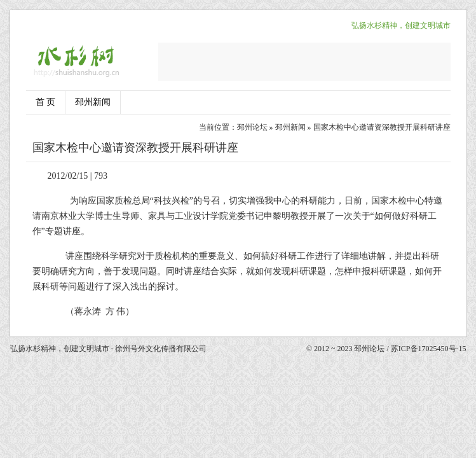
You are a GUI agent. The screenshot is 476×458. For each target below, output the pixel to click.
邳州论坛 (252, 127)
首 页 (46, 102)
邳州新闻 (93, 102)
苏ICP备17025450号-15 (429, 349)
